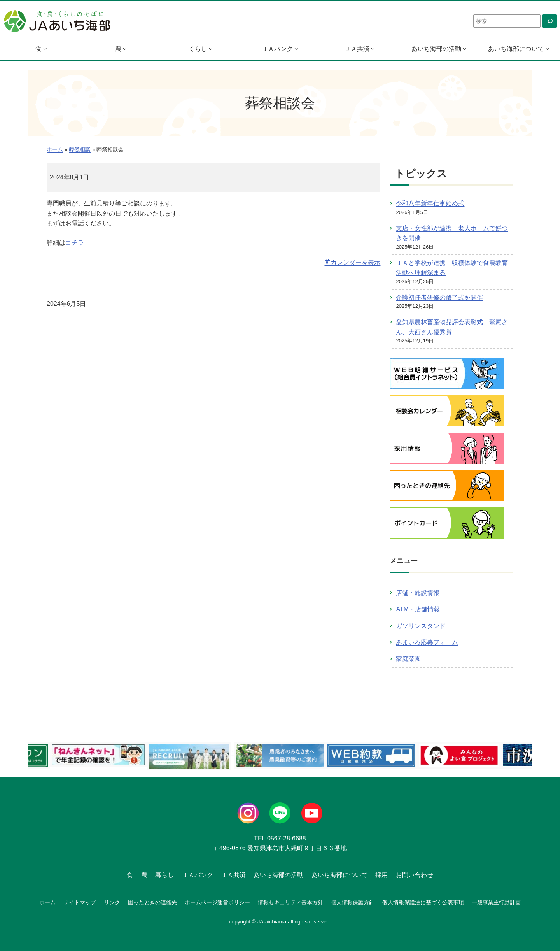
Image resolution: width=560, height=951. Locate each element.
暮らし (164, 875)
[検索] (550, 21)
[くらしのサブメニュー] (211, 49)
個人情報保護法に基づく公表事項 (423, 902)
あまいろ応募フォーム (427, 642)
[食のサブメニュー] (45, 49)
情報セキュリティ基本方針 (290, 902)
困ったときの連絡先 (152, 902)
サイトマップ (80, 902)
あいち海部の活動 (436, 49)
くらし (198, 49)
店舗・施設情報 (418, 593)
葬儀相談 (80, 150)
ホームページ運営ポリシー (217, 902)
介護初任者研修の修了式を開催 (439, 297)
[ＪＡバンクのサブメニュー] (296, 49)
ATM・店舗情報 (418, 609)
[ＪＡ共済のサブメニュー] (373, 49)
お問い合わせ (415, 875)
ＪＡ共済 (357, 49)
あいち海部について (516, 49)
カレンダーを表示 (355, 262)
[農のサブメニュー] (125, 49)
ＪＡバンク (277, 49)
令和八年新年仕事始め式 (430, 203)
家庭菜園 (408, 659)
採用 (381, 875)
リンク (112, 902)
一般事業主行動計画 (496, 902)
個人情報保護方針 (353, 902)
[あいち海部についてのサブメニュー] (548, 49)
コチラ (75, 243)
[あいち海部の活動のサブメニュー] (465, 49)
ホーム (55, 150)
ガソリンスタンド (421, 626)
